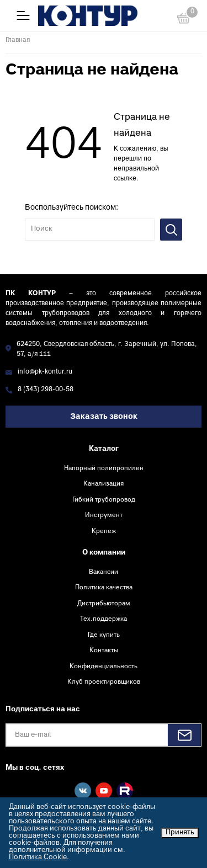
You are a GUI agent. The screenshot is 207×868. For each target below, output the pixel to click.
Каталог (104, 449)
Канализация (104, 484)
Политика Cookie (38, 858)
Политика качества (104, 588)
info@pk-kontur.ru (45, 372)
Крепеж (104, 531)
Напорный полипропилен (104, 468)
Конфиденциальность (104, 667)
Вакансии (104, 572)
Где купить (104, 635)
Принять (180, 833)
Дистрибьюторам (104, 604)
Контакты (104, 651)
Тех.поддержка (104, 619)
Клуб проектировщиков (104, 682)
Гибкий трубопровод (104, 500)
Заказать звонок (104, 417)
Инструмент (104, 515)
